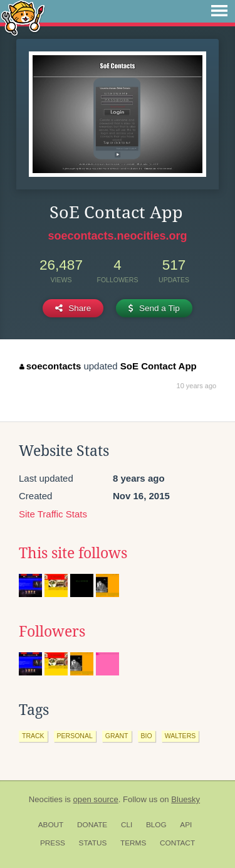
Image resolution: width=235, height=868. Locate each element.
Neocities (46, 799)
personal (75, 736)
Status (93, 843)
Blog (156, 825)
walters (180, 736)
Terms (133, 843)
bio (147, 736)
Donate (92, 825)
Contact (177, 843)
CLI (127, 825)
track (33, 736)
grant (117, 736)
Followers (52, 632)
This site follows (73, 553)
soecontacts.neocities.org (117, 236)
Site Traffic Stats (53, 514)
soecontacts (50, 366)
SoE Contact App (159, 366)
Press (53, 843)
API (186, 825)
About (51, 825)
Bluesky (185, 799)
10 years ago (197, 386)
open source (96, 799)
